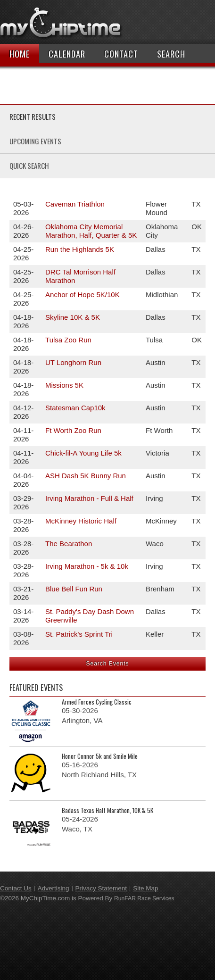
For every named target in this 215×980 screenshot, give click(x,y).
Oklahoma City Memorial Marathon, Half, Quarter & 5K (91, 231)
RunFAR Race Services (144, 898)
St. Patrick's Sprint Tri (79, 634)
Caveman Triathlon (75, 204)
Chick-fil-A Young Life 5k (83, 453)
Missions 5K (64, 385)
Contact (121, 54)
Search (171, 54)
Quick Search (29, 166)
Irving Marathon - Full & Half (89, 498)
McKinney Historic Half (81, 521)
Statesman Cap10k (75, 408)
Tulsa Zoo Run (68, 340)
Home (20, 54)
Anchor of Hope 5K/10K (83, 295)
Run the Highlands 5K (80, 249)
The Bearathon (69, 544)
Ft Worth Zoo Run (73, 430)
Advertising (54, 888)
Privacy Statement (101, 888)
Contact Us (16, 888)
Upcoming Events (35, 141)
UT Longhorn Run (73, 362)
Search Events (107, 664)
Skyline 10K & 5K (73, 317)
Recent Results (33, 116)
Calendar (67, 54)
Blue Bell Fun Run (74, 589)
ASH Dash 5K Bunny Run (86, 476)
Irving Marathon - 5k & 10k (87, 566)
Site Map (145, 888)
